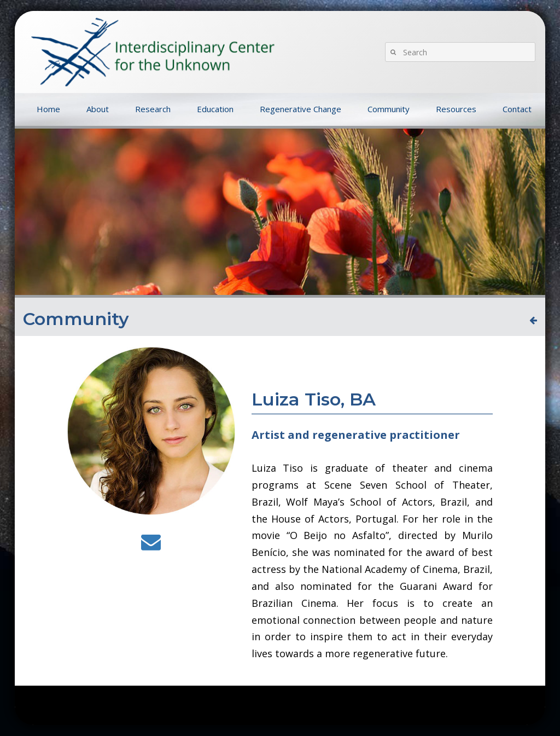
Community (389, 109)
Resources (456, 109)
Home (48, 109)
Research (153, 109)
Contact (517, 109)
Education (215, 109)
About (98, 109)
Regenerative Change (301, 109)
